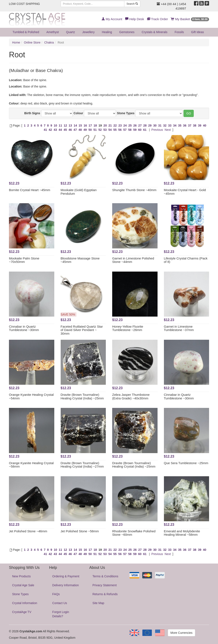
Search (132, 4)
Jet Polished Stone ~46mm (28, 531)
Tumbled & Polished (26, 32)
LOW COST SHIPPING (24, 4)
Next (168, 130)
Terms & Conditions (105, 576)
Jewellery (88, 32)
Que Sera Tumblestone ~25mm (186, 463)
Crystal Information (25, 603)
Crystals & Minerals (155, 32)
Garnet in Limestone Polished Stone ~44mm (133, 260)
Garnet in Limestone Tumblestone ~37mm (179, 328)
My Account (112, 19)
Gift (198, 32)
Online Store (32, 42)
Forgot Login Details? (61, 614)
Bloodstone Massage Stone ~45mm (80, 260)
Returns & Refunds (105, 594)
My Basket (190, 19)
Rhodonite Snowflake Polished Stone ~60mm (134, 533)
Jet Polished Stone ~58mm (80, 531)
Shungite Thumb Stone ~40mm (134, 190)
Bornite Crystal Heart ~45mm (30, 190)
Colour (78, 113)
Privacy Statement (105, 585)
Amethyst (53, 32)
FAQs (56, 594)
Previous (157, 130)
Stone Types (126, 113)
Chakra (49, 42)
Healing (107, 32)
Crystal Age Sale (23, 585)
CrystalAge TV (22, 612)
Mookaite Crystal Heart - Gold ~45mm (185, 192)
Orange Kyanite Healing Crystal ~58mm (31, 465)
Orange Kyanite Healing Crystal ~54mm (31, 396)
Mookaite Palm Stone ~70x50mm (24, 260)
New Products (21, 576)
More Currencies (181, 633)
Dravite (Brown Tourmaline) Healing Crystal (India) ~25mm (82, 396)
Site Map (98, 603)
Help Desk (135, 19)
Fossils (179, 32)
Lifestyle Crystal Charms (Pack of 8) (186, 260)
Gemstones (127, 32)
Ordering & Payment (66, 576)
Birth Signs (32, 113)
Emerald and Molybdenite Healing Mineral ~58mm (182, 533)
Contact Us (60, 603)
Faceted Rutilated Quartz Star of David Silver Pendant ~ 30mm (82, 330)
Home (16, 42)
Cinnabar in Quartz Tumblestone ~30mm (24, 328)
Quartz (70, 32)
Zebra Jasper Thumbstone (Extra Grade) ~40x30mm (131, 396)
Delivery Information (66, 585)
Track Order (158, 19)
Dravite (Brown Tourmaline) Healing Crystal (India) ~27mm (82, 465)
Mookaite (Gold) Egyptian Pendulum (79, 192)
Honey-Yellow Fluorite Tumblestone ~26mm (128, 328)
